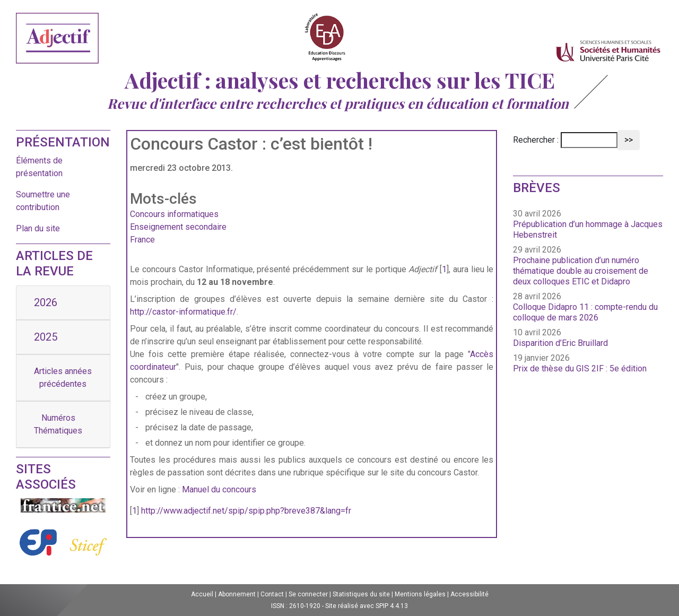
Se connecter (308, 594)
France (142, 240)
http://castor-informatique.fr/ (183, 312)
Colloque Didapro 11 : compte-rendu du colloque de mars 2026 (585, 312)
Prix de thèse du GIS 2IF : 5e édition (580, 368)
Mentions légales (420, 594)
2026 (46, 302)
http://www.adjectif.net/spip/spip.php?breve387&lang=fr (246, 511)
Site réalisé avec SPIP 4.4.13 (367, 606)
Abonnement (237, 594)
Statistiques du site (361, 594)
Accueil (202, 594)
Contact (272, 594)
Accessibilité (469, 594)
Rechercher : (536, 140)
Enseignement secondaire (178, 227)
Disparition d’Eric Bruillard (560, 343)
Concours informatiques (174, 214)
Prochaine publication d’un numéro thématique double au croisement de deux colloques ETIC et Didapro (581, 271)
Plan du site (38, 228)
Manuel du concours (219, 489)
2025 (46, 337)
